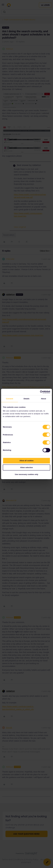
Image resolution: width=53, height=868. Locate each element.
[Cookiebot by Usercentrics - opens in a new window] (39, 392)
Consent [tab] (10, 399)
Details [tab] (26, 399)
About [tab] (43, 399)
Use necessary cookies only (27, 474)
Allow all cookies (26, 461)
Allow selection (26, 467)
